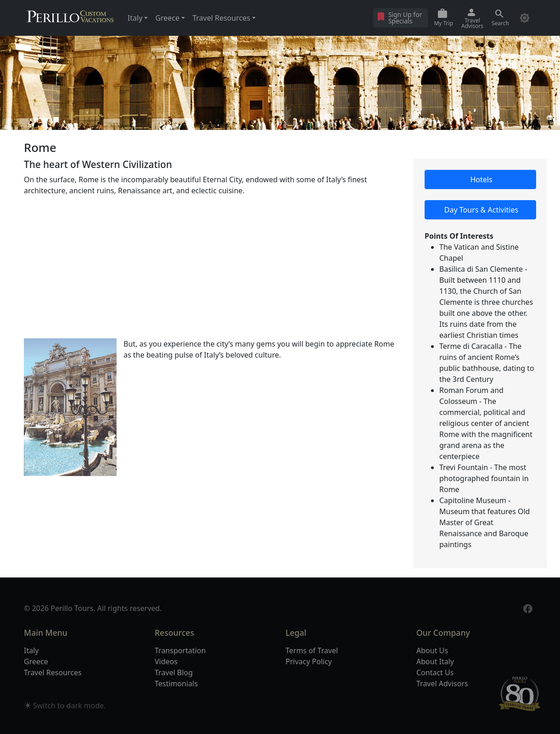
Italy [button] (135, 18)
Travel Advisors (442, 684)
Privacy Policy (309, 661)
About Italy (435, 661)
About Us (432, 650)
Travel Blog (174, 672)
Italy (31, 650)
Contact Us (435, 672)
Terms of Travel (312, 650)
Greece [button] (167, 18)
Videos (166, 661)
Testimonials (176, 684)
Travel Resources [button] (221, 18)
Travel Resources (53, 672)
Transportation (180, 650)
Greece (36, 661)
